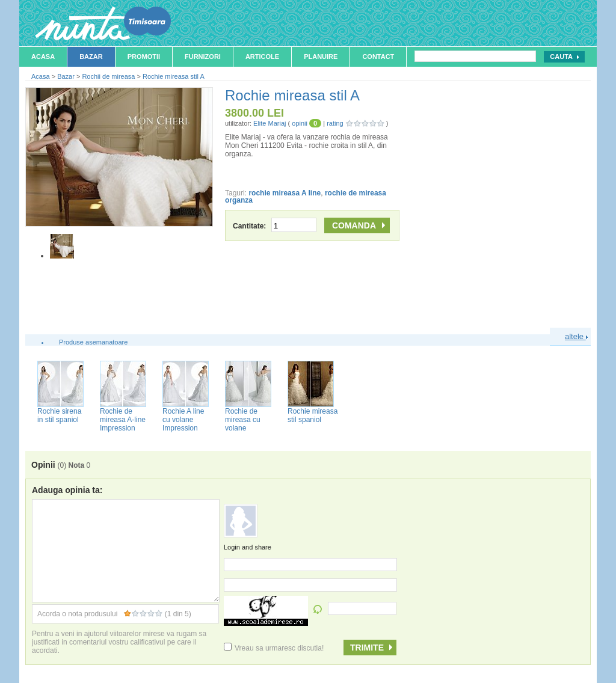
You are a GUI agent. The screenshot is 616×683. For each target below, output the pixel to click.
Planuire (321, 57)
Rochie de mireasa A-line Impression (123, 420)
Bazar (91, 57)
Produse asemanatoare (93, 342)
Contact (378, 57)
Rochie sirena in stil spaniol (59, 415)
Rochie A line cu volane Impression (183, 420)
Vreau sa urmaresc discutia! (274, 648)
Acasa (43, 57)
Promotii (144, 57)
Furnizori (203, 57)
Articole (262, 57)
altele (576, 336)
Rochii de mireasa (108, 76)
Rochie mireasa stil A (174, 76)
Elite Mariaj (269, 123)
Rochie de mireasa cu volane (243, 420)
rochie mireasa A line (285, 193)
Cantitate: (275, 226)
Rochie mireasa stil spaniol (313, 415)
